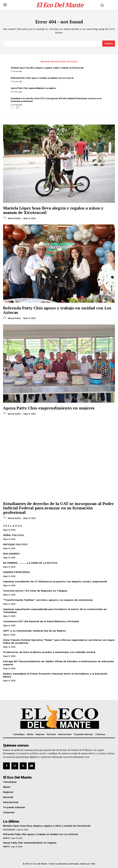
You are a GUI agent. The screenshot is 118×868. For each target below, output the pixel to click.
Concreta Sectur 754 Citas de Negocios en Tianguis (35, 591)
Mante (6, 838)
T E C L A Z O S (12, 526)
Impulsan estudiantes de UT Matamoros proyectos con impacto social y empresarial (55, 581)
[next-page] (18, 107)
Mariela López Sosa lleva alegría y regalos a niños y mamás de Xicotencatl (47, 68)
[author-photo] (5, 218)
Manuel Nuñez (14, 218)
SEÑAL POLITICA (13, 535)
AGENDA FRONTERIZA (16, 572)
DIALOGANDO (11, 554)
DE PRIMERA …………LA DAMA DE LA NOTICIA (30, 563)
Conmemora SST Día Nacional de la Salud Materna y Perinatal (41, 621)
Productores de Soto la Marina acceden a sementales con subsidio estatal (49, 652)
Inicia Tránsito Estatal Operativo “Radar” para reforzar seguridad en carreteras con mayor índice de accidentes (59, 641)
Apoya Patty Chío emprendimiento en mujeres (33, 88)
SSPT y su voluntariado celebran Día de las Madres (34, 631)
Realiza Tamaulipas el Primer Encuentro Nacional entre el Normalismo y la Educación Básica (55, 675)
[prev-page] (13, 107)
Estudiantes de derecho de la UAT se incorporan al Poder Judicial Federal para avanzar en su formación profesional (56, 100)
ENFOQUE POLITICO (15, 544)
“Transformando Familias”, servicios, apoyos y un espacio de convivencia (48, 600)
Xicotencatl (9, 830)
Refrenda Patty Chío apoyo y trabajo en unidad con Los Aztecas (42, 78)
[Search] (109, 44)
